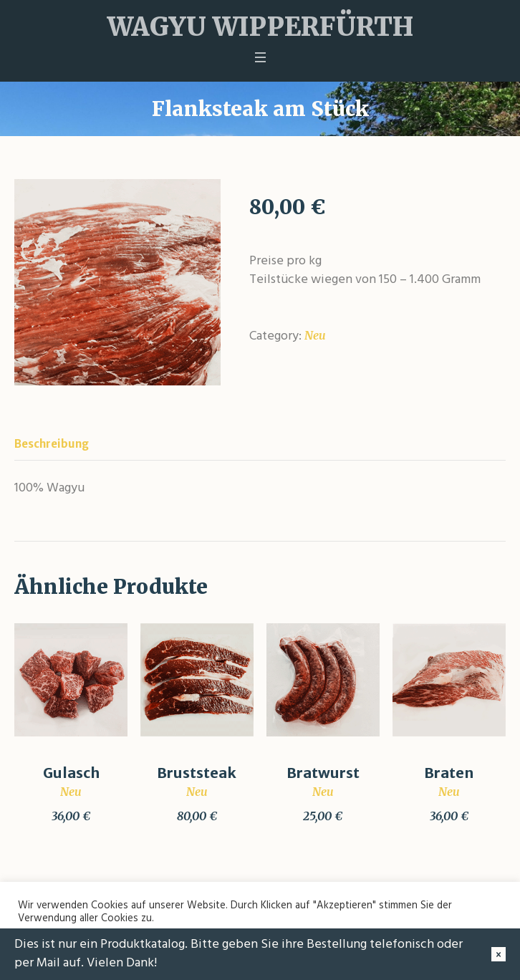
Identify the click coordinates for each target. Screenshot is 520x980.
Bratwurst (323, 773)
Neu (315, 335)
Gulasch (71, 773)
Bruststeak (197, 773)
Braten (449, 773)
